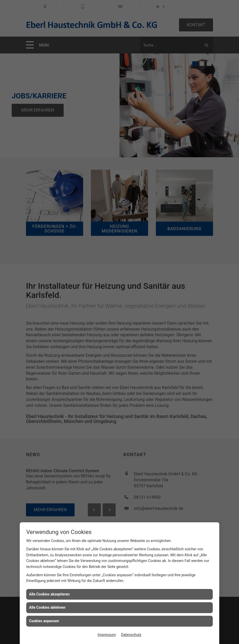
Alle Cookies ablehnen (47, 607)
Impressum (107, 635)
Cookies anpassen (44, 621)
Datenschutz (131, 635)
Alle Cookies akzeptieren (49, 594)
